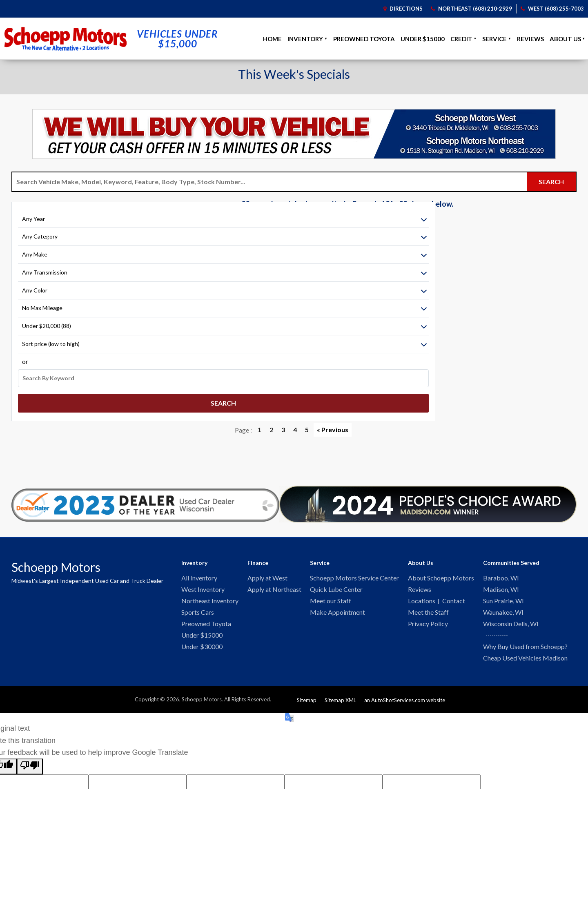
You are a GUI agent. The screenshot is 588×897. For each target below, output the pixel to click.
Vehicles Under (177, 36)
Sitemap (307, 701)
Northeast (471, 7)
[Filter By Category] (62, 242)
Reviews (530, 36)
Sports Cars (198, 611)
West (552, 7)
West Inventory (203, 588)
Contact (454, 599)
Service (494, 36)
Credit (461, 36)
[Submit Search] (551, 180)
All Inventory (199, 576)
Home (272, 36)
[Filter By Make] (62, 260)
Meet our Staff (331, 599)
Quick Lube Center (336, 588)
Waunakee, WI (503, 611)
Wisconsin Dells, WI (511, 623)
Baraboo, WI (501, 576)
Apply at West (267, 576)
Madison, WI (501, 588)
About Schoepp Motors (441, 576)
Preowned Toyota (364, 36)
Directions (403, 7)
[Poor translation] (30, 767)
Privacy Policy (428, 623)
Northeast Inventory (210, 599)
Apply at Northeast (274, 588)
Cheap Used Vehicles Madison (525, 658)
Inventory (305, 36)
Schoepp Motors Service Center (354, 576)
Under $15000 (423, 36)
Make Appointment (337, 611)
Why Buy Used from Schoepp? (525, 646)
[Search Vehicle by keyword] (269, 180)
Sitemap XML (340, 701)
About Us (565, 36)
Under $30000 (202, 647)
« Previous (333, 427)
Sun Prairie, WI (503, 599)
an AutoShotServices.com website (405, 701)
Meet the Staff (428, 611)
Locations (422, 599)
